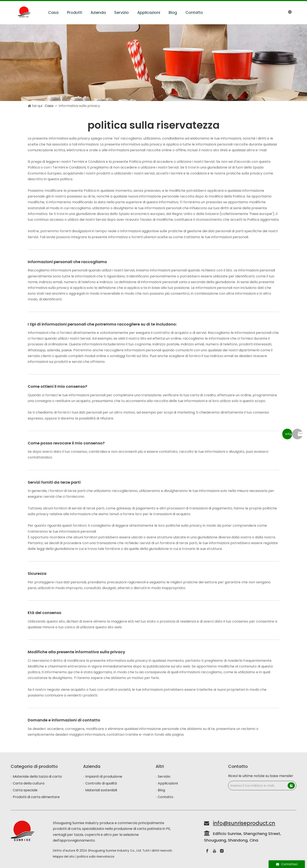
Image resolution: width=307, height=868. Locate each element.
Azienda (98, 12)
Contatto (194, 12)
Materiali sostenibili (101, 790)
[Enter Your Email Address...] (258, 786)
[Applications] (153, 63)
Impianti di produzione (104, 776)
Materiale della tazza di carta (37, 776)
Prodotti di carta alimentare (36, 797)
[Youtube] (214, 851)
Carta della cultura (29, 783)
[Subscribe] (291, 786)
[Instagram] (222, 851)
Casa (53, 12)
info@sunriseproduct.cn (244, 823)
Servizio (122, 12)
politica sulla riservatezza (96, 856)
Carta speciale (25, 790)
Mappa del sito (64, 856)
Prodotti (75, 12)
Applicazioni (149, 12)
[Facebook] (207, 851)
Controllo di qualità (101, 783)
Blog (173, 12)
